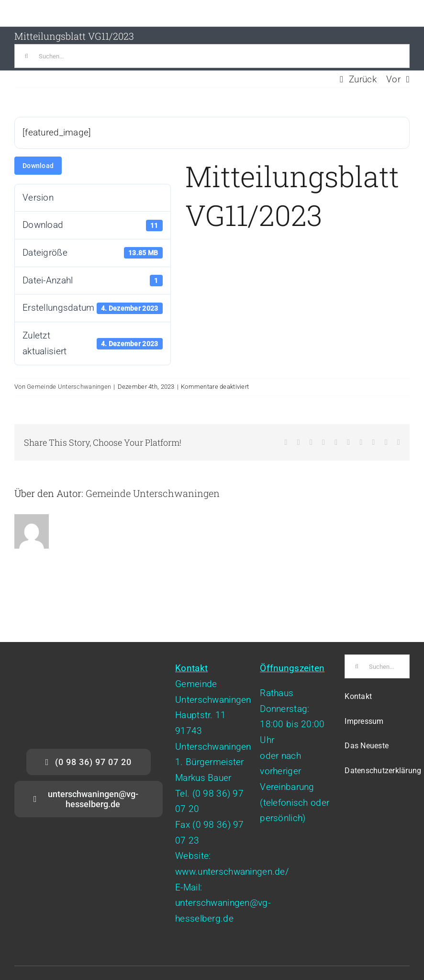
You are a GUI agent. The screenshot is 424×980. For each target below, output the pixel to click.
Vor (393, 79)
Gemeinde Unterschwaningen (69, 387)
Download (38, 166)
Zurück (363, 79)
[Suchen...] (212, 56)
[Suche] (26, 56)
